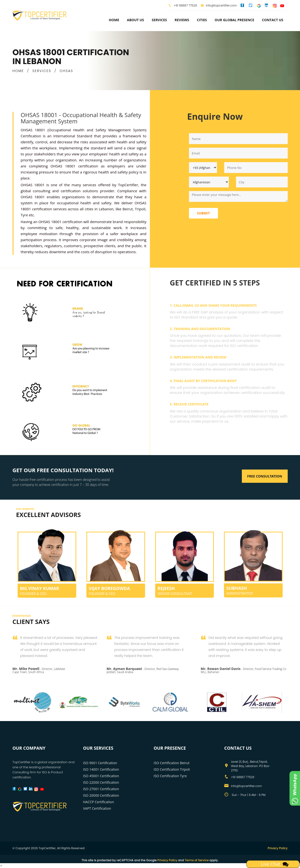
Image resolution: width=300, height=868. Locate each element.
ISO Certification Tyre (170, 776)
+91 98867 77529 (185, 5)
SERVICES (42, 71)
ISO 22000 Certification (101, 782)
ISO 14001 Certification (101, 769)
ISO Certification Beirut (172, 763)
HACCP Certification (98, 802)
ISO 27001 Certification (101, 789)
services (159, 20)
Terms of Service (197, 860)
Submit (203, 213)
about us (136, 20)
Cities (202, 20)
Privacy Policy (278, 848)
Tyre (24, 215)
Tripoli (140, 209)
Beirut (128, 209)
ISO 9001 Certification (100, 763)
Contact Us (272, 20)
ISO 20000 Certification (101, 795)
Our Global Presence (234, 20)
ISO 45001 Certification (101, 776)
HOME (18, 71)
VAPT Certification (97, 808)
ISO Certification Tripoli (172, 769)
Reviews (182, 20)
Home (114, 20)
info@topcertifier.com (219, 5)
